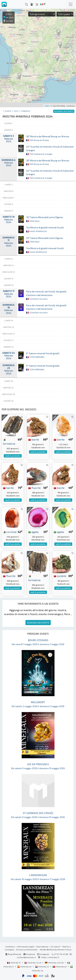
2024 (16, 111)
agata (33, 532)
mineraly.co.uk (33, 963)
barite (34, 439)
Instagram (43, 954)
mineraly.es (25, 966)
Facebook (29, 954)
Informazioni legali (26, 947)
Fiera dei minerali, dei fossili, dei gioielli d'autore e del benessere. (46, 295)
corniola (10, 532)
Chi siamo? (55, 947)
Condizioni (10, 947)
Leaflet (47, 106)
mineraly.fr (14, 963)
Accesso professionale (27, 949)
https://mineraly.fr (50, 957)
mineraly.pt (60, 966)
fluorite (34, 488)
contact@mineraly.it (26, 957)
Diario (8, 111)
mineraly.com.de (54, 963)
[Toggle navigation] (71, 4)
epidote (60, 576)
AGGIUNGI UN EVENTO (38, 623)
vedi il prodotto (13, 456)
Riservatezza (42, 947)
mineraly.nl (42, 966)
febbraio (26, 111)
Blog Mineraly (13, 954)
